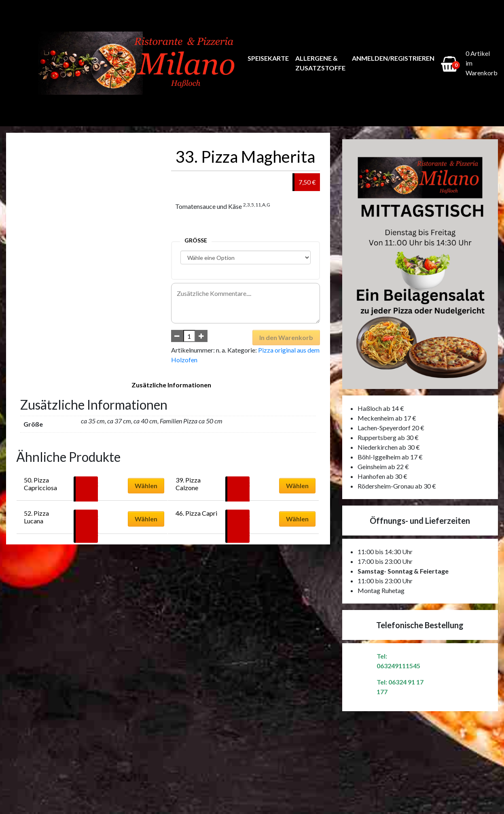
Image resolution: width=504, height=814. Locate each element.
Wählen (146, 486)
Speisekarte (268, 58)
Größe (196, 240)
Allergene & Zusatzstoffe (320, 63)
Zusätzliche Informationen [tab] (171, 385)
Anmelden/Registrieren (393, 58)
